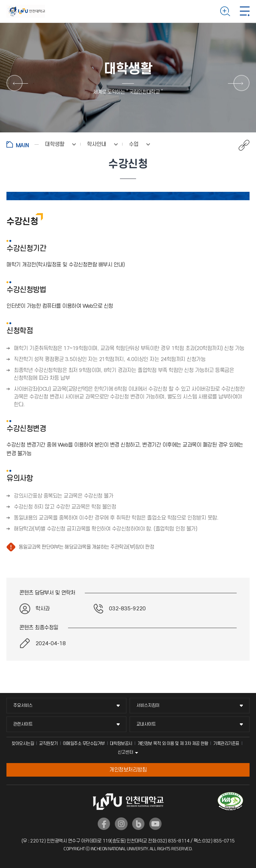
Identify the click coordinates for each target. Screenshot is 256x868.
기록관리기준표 (226, 744)
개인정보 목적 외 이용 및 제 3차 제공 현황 (173, 744)
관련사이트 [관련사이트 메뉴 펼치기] (23, 724)
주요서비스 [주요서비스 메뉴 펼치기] (23, 705)
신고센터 (125, 752)
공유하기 (241, 145)
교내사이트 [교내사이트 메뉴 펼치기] (146, 724)
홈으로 (23, 144)
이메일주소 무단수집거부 (84, 744)
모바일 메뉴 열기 (245, 11)
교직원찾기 (48, 744)
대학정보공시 (121, 744)
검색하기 (225, 11)
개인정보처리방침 (128, 770)
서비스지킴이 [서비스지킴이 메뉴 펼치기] (148, 705)
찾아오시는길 (23, 744)
